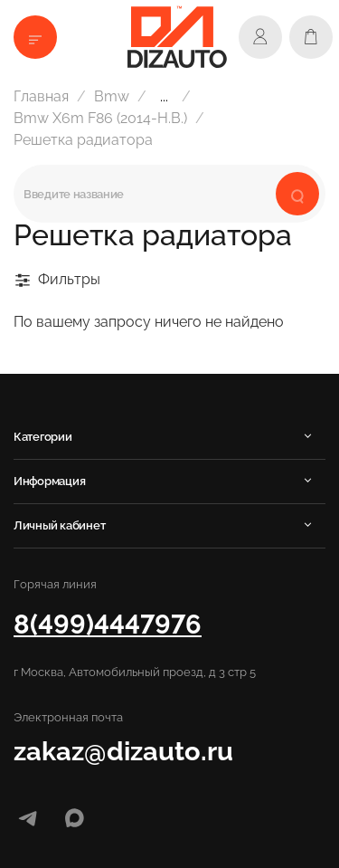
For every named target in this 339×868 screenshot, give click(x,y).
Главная (41, 96)
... (164, 97)
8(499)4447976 (108, 624)
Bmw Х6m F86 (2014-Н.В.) (100, 118)
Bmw (112, 96)
